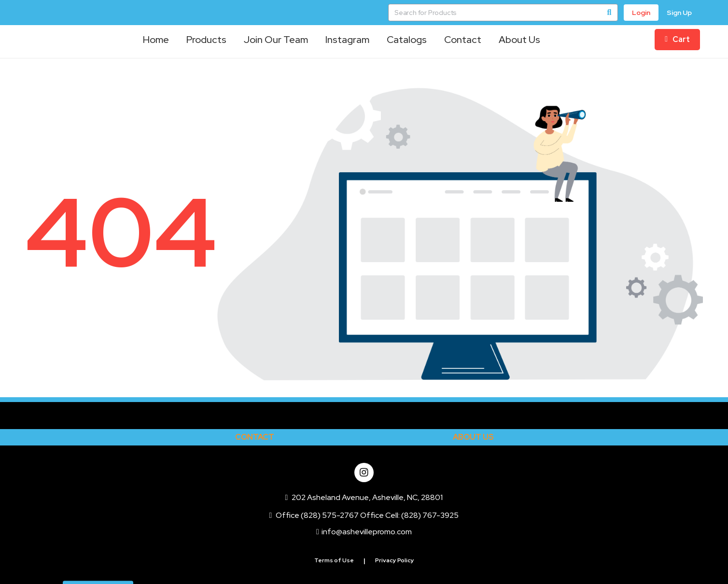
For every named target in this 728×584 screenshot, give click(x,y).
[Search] (609, 13)
